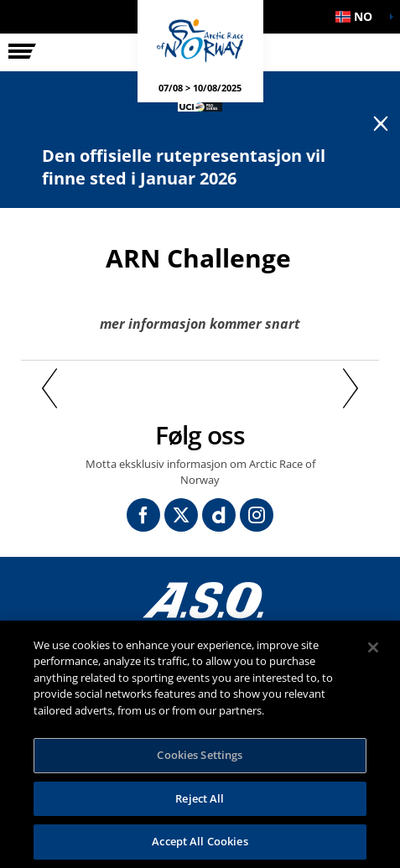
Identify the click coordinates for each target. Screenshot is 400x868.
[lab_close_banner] (381, 124)
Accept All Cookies (200, 841)
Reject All (200, 798)
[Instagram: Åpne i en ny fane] (257, 515)
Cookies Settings (200, 755)
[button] (358, 17)
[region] (200, 744)
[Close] (373, 647)
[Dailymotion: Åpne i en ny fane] (219, 515)
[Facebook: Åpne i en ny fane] (143, 515)
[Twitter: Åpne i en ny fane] (181, 515)
